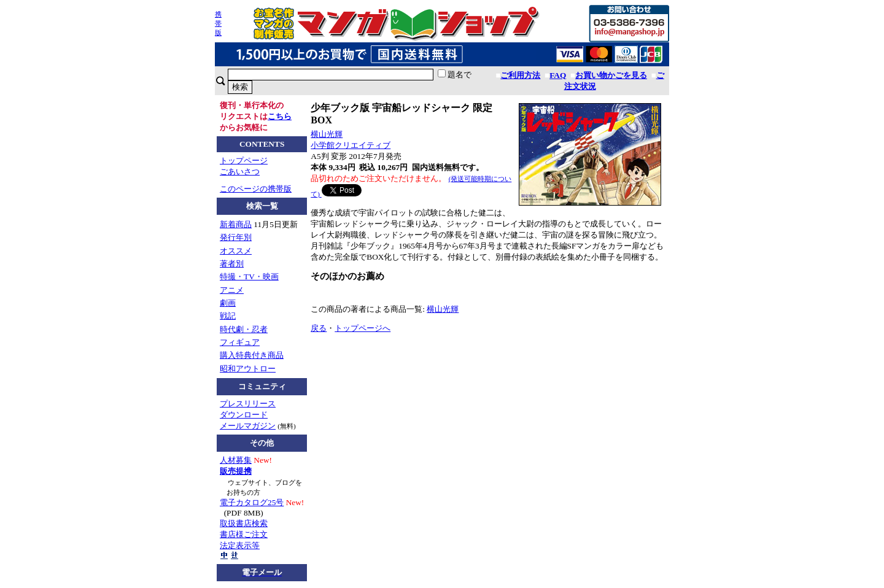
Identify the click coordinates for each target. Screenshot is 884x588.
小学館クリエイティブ (351, 145)
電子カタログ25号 (252, 502)
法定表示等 (240, 545)
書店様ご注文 (244, 534)
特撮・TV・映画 (249, 277)
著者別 (232, 264)
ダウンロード (244, 415)
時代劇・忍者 (244, 329)
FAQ (558, 75)
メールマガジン (248, 426)
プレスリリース (248, 404)
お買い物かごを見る (611, 75)
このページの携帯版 (256, 189)
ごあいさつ (240, 172)
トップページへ (363, 328)
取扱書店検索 (244, 523)
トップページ (244, 161)
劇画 (228, 303)
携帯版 (218, 23)
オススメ (236, 251)
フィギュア (240, 342)
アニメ (232, 290)
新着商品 (236, 224)
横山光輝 (327, 134)
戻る (319, 328)
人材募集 (236, 460)
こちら (280, 116)
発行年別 (236, 237)
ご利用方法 (520, 75)
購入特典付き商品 (252, 355)
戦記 (228, 316)
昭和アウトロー (248, 369)
